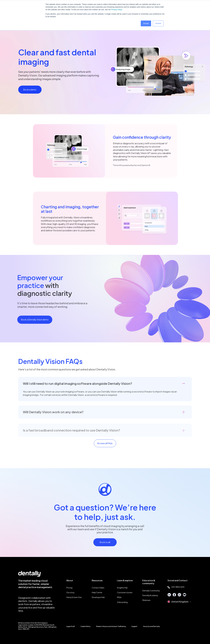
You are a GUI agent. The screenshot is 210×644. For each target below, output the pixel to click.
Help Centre (97, 593)
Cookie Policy (85, 626)
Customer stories (125, 593)
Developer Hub (98, 597)
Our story (70, 593)
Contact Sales (98, 588)
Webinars (146, 600)
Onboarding (122, 602)
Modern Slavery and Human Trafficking (111, 626)
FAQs (119, 597)
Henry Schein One (74, 597)
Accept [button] (146, 23)
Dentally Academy (150, 595)
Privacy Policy (117, 10)
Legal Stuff (71, 626)
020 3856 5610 (176, 587)
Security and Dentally (151, 626)
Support (134, 626)
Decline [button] (158, 23)
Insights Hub (122, 588)
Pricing (69, 588)
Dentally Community (151, 591)
